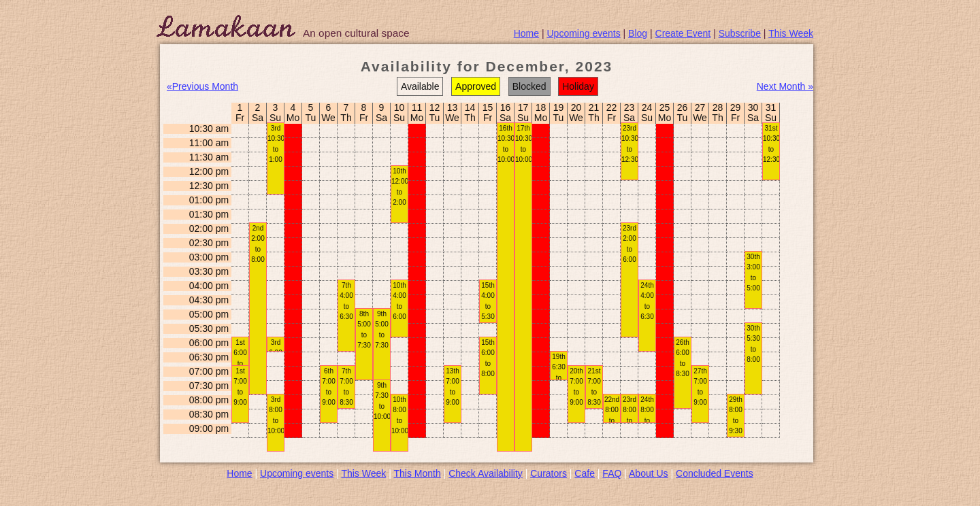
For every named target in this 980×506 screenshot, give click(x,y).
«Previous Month (202, 86)
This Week (791, 33)
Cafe (585, 473)
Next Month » (785, 86)
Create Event (683, 33)
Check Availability (486, 473)
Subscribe (740, 33)
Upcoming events (584, 33)
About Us (649, 473)
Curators (549, 473)
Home (526, 33)
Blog (638, 33)
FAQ (612, 473)
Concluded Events (715, 473)
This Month (417, 473)
